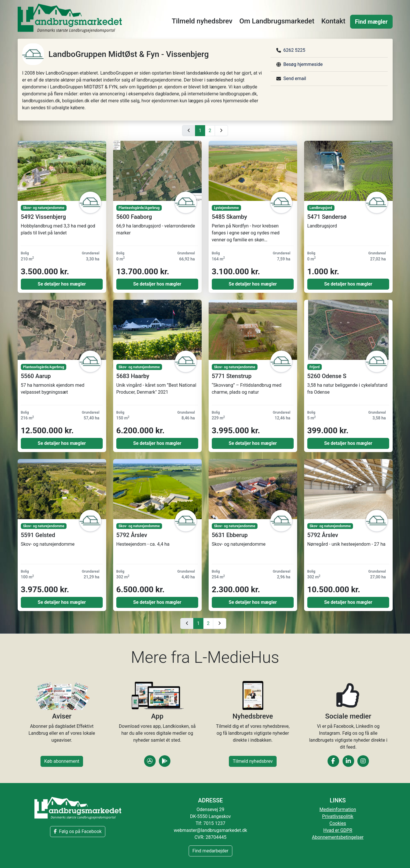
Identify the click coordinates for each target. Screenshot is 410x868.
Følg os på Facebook (78, 831)
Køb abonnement (62, 761)
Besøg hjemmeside (303, 64)
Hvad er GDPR (338, 830)
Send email (295, 78)
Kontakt (333, 21)
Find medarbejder (210, 851)
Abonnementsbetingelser (338, 837)
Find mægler (371, 22)
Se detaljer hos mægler (62, 284)
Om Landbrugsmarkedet (277, 21)
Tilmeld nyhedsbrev (202, 21)
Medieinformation (338, 809)
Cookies (338, 823)
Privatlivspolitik (338, 816)
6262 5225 (294, 50)
